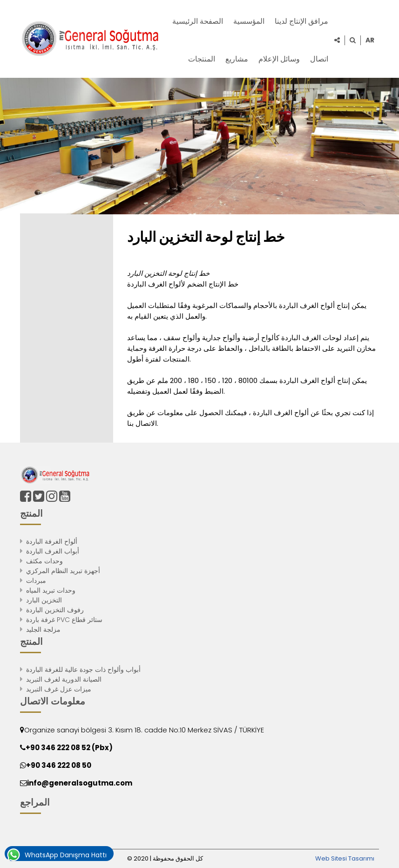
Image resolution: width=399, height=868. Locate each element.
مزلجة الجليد (43, 629)
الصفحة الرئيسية (198, 21)
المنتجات (202, 59)
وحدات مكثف (44, 561)
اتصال (319, 59)
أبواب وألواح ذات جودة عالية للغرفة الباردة (83, 670)
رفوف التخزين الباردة (55, 610)
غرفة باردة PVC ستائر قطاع (64, 620)
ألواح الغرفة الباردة (52, 541)
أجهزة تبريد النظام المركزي (63, 571)
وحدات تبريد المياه (51, 590)
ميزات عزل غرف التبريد (59, 689)
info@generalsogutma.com (80, 783)
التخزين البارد (44, 600)
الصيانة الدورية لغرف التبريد (64, 679)
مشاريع (237, 59)
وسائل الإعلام (279, 59)
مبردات (36, 581)
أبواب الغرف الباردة (53, 551)
